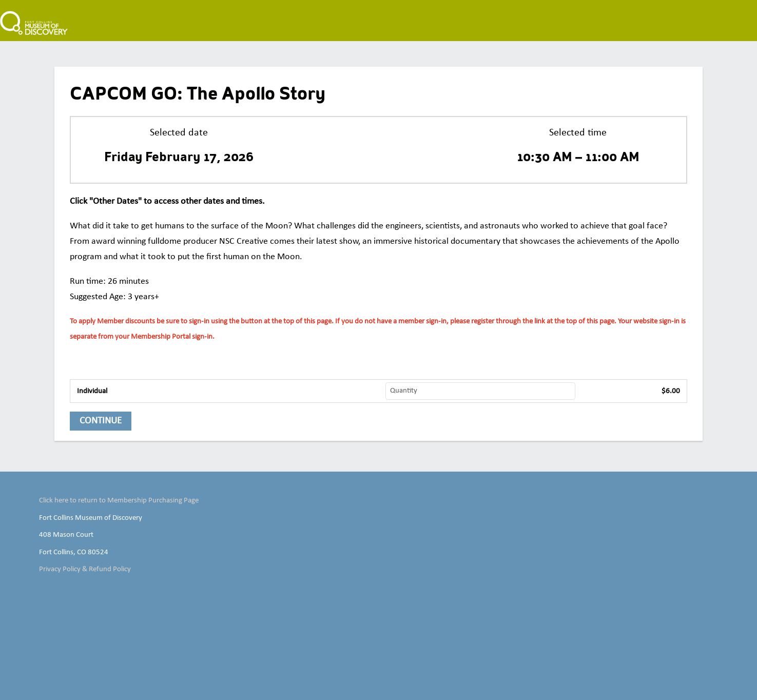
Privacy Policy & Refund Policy (85, 569)
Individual (92, 391)
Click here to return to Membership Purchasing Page (119, 500)
